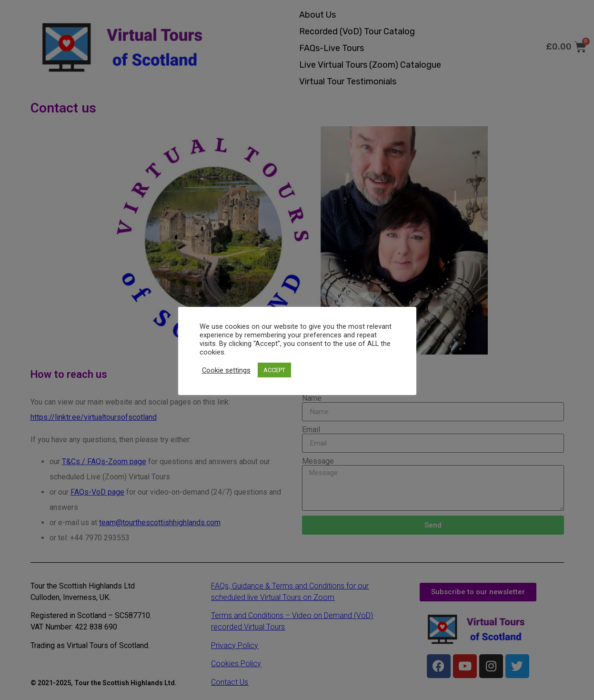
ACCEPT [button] (274, 370)
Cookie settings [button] (226, 370)
